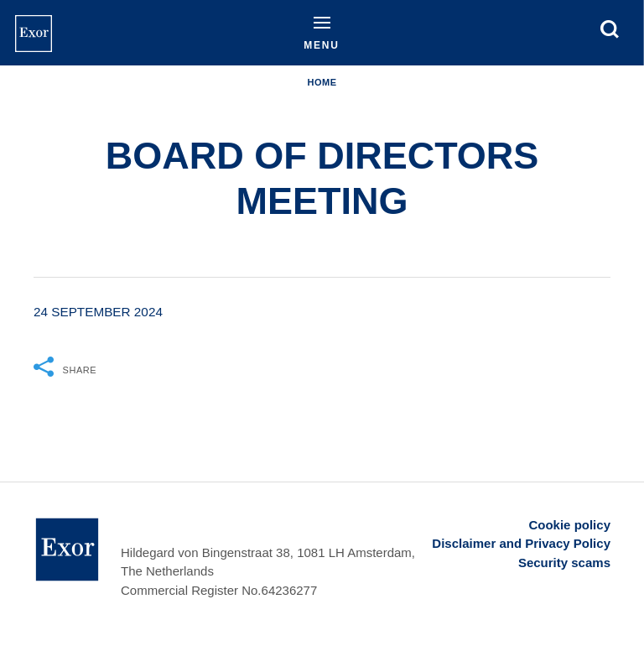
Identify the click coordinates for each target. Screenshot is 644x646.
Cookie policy (569, 525)
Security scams (564, 563)
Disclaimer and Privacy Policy (521, 543)
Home (322, 82)
